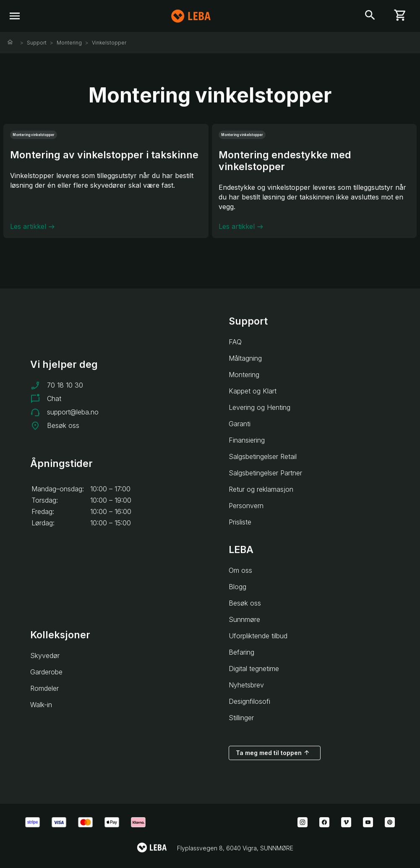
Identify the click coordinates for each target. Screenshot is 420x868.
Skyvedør (45, 656)
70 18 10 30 (65, 385)
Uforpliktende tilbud (258, 636)
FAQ (235, 342)
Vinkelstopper (109, 43)
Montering (69, 43)
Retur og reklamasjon (261, 489)
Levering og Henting (260, 407)
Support (37, 43)
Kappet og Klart (253, 391)
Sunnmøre (244, 619)
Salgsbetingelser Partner (265, 473)
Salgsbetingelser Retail (263, 456)
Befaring (241, 652)
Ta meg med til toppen (273, 753)
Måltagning (245, 358)
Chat (54, 399)
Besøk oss (63, 425)
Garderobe (46, 672)
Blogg (237, 587)
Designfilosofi (249, 701)
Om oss (240, 570)
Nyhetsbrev (246, 685)
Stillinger (241, 718)
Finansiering (247, 440)
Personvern (246, 506)
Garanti (240, 424)
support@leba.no (73, 412)
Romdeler (44, 688)
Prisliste (240, 522)
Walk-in (41, 705)
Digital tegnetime (254, 669)
